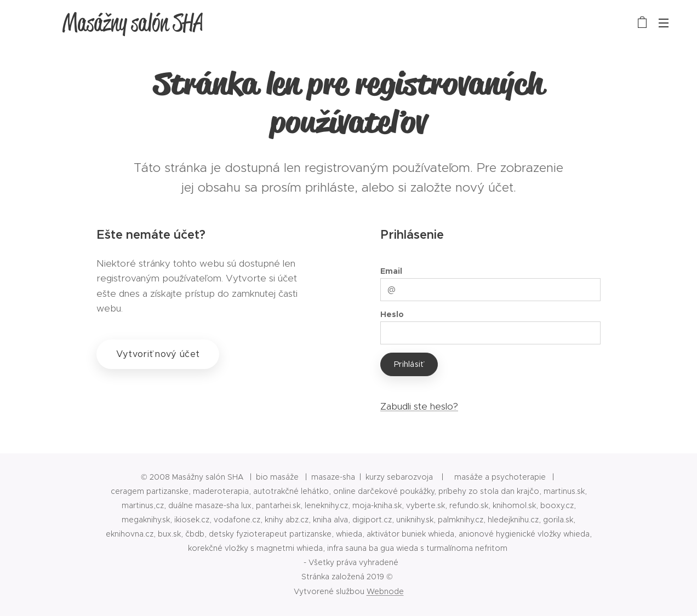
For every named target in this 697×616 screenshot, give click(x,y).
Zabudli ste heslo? (419, 406)
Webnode (385, 591)
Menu (664, 23)
